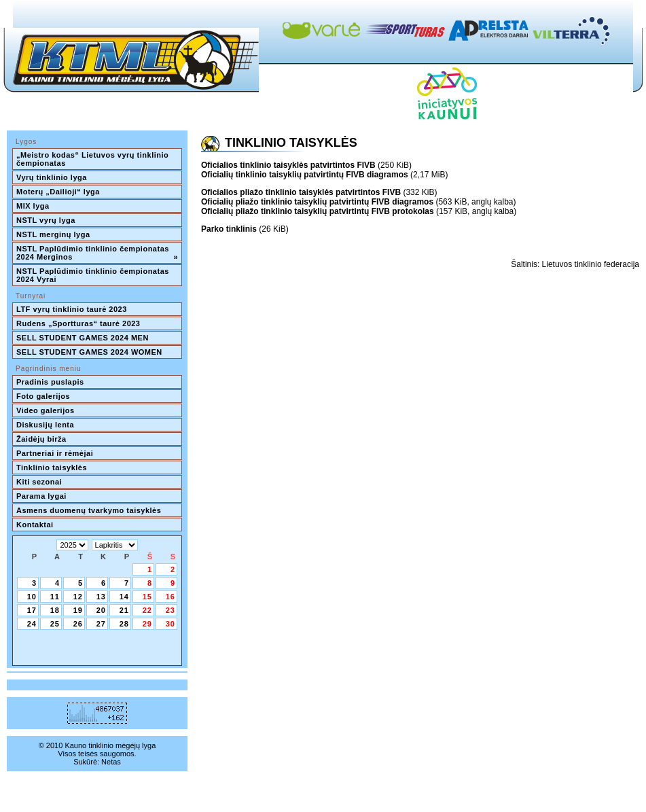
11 (55, 597)
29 (147, 624)
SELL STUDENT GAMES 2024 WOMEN (89, 352)
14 (124, 597)
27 (101, 624)
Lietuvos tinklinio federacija (591, 264)
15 (147, 597)
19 (78, 610)
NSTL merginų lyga (53, 234)
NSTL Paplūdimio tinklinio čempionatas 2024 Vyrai (94, 275)
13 (101, 597)
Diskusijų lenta (45, 425)
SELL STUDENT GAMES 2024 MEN (83, 338)
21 (124, 610)
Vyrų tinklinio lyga (52, 177)
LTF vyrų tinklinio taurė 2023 (72, 309)
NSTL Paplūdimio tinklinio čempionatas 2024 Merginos (97, 253)
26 (78, 624)
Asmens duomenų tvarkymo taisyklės (89, 510)
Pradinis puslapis (50, 382)
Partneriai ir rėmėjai (55, 453)
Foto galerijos (43, 396)
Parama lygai (41, 496)
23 (171, 610)
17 (32, 610)
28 (124, 624)
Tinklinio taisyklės (52, 467)
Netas (111, 762)
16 (171, 597)
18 (55, 610)
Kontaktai (35, 525)
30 (171, 624)
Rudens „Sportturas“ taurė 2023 (78, 323)
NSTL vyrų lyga (46, 220)
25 (55, 624)
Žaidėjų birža (41, 439)
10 (32, 597)
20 (101, 610)
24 (32, 624)
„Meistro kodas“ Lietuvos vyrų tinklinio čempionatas (94, 159)
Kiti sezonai (39, 482)
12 (78, 597)
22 (147, 610)
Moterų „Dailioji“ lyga (58, 192)
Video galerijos (46, 410)
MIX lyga (33, 206)
